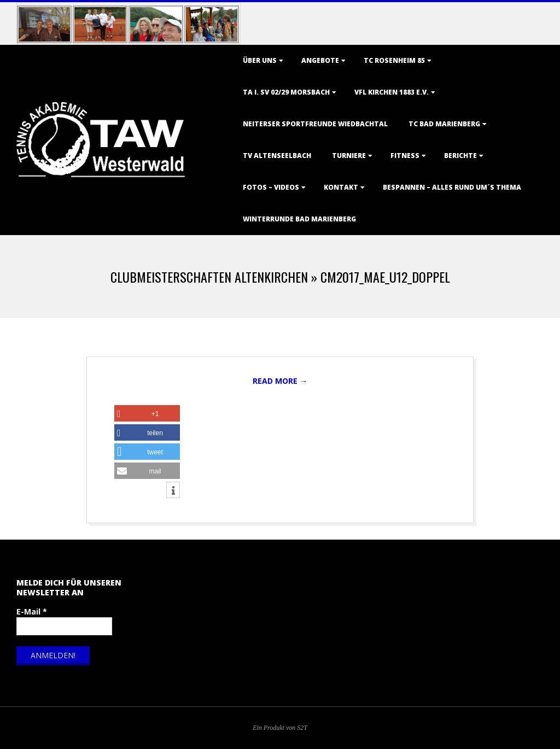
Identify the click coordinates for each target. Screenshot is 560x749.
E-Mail (32, 612)
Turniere (349, 156)
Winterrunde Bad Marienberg (299, 219)
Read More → (280, 381)
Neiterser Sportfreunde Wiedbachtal (315, 124)
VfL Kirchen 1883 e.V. (392, 92)
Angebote (320, 60)
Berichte (460, 156)
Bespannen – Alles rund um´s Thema (452, 187)
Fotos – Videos (271, 187)
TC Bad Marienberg (444, 124)
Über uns (260, 60)
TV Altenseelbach (277, 156)
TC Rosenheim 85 (394, 60)
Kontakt (341, 187)
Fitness (405, 156)
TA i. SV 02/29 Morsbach (286, 92)
